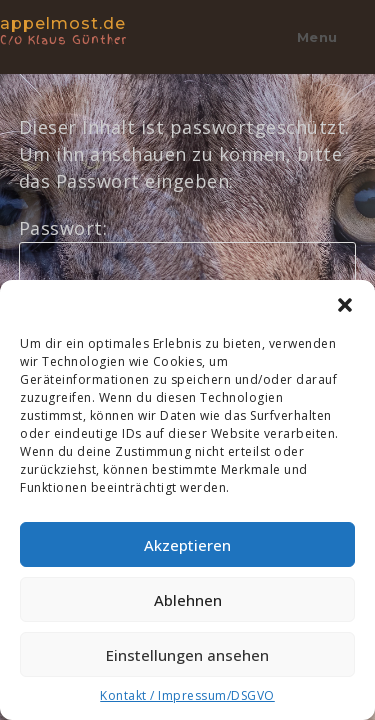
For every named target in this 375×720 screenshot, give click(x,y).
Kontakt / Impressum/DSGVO (187, 695)
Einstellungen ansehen (187, 655)
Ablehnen (188, 600)
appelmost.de (84, 29)
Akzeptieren (187, 545)
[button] (345, 305)
